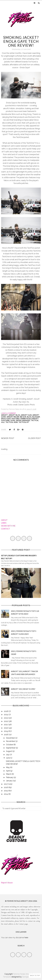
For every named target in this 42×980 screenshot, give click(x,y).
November (11, 741)
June (8, 758)
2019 (6, 731)
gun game (5, 420)
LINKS (4, 523)
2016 (6, 787)
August (9, 751)
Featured (16, 419)
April (8, 771)
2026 (6, 711)
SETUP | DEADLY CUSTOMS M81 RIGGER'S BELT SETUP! (19, 557)
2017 (6, 784)
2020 (6, 728)
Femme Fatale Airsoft (30, 419)
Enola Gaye (6, 419)
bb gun (23, 417)
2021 (6, 725)
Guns (13, 420)
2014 (6, 794)
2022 (6, 721)
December (11, 738)
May (8, 767)
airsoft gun (26, 415)
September (11, 748)
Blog (29, 417)
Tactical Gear (12, 422)
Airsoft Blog (14, 415)
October (10, 745)
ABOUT (4, 520)
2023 (6, 718)
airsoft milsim (13, 417)
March (9, 774)
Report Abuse (7, 883)
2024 (6, 715)
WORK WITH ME (8, 526)
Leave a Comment (8, 413)
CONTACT (6, 529)
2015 (6, 791)
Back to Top (35, 976)
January (9, 781)
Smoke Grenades (23, 420)
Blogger (36, 417)
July (8, 755)
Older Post (34, 438)
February (10, 777)
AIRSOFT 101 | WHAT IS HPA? (23, 689)
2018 (6, 735)
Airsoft (4, 415)
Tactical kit (24, 422)
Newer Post (8, 438)
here (26, 938)
